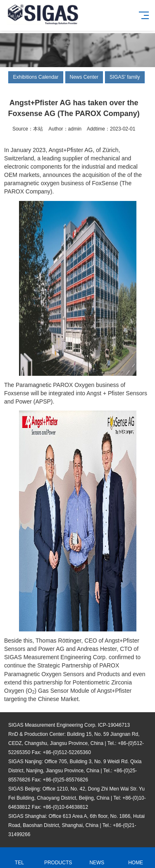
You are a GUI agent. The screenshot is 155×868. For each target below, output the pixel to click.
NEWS (97, 858)
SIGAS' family (125, 77)
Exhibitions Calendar (36, 77)
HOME (136, 858)
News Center (84, 77)
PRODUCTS (58, 858)
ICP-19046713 (114, 725)
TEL (19, 858)
